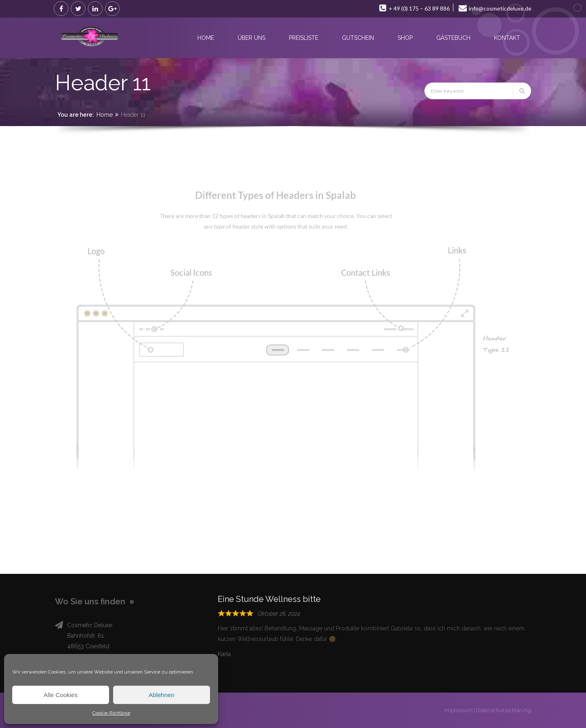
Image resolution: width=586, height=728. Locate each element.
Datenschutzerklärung (504, 710)
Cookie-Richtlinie (111, 713)
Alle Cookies (60, 695)
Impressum (458, 710)
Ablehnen (161, 695)
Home (105, 115)
